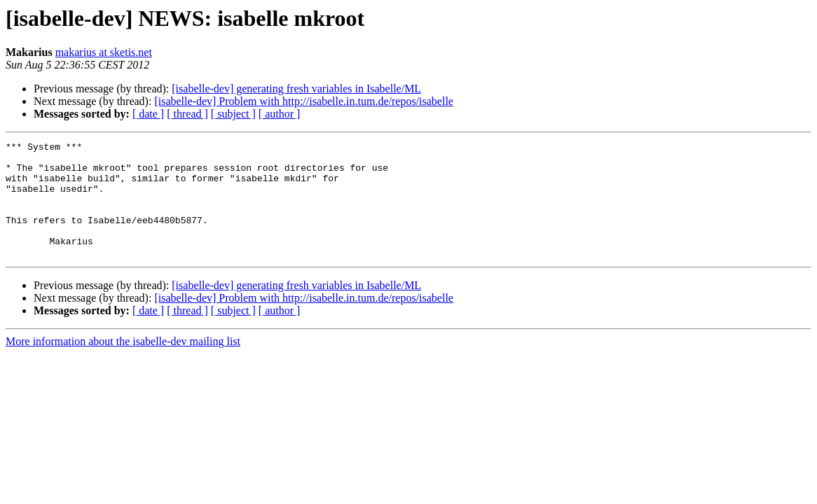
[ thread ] (187, 114)
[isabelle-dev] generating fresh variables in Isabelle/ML (296, 89)
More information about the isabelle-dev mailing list (123, 364)
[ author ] (280, 114)
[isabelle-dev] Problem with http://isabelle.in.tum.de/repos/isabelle (304, 101)
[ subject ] (233, 114)
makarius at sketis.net (104, 52)
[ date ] (148, 114)
